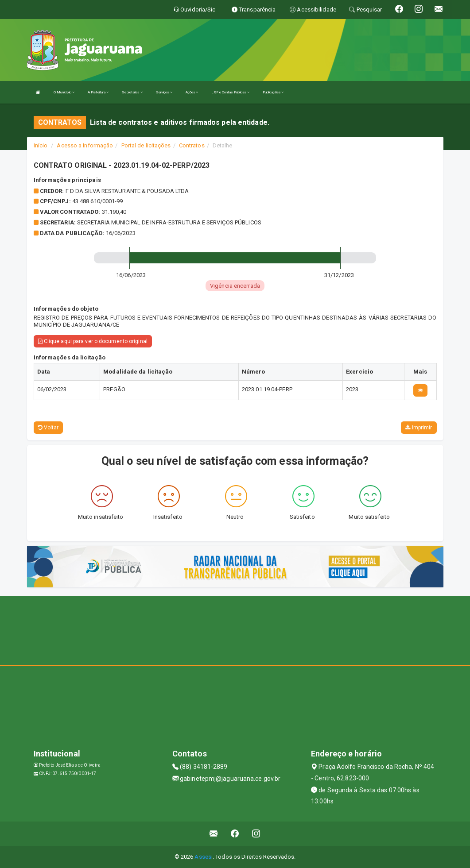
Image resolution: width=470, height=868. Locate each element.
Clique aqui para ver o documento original (93, 341)
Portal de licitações (146, 145)
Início (41, 145)
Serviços (164, 92)
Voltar (49, 428)
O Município (64, 92)
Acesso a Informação (85, 145)
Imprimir (419, 428)
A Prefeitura (98, 92)
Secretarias (132, 92)
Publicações (273, 92)
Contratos (192, 145)
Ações (192, 92)
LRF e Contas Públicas (230, 92)
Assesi (204, 857)
